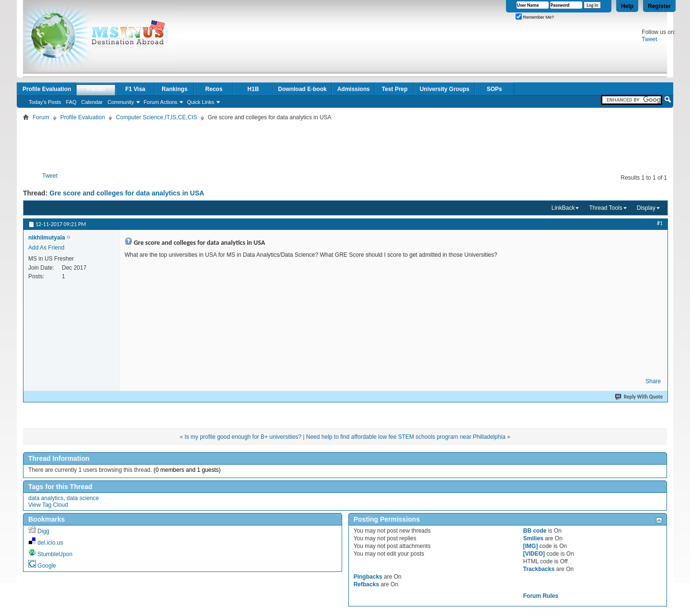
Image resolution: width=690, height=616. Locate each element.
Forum (96, 89)
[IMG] (531, 546)
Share (653, 381)
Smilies (533, 538)
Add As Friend (46, 248)
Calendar (92, 102)
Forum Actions (161, 102)
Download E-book (302, 89)
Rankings (174, 89)
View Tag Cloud (48, 505)
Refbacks (366, 584)
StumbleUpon (55, 554)
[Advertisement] (345, 145)
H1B (253, 89)
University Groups (445, 89)
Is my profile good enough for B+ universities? (243, 437)
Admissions (354, 89)
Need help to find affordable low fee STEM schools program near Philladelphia (406, 437)
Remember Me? (535, 17)
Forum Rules (541, 596)
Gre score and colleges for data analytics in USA (127, 193)
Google (47, 566)
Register (659, 6)
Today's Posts (45, 102)
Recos (214, 89)
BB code (535, 531)
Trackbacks (539, 569)
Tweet (649, 39)
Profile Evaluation (47, 89)
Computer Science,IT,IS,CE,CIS (156, 117)
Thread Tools (605, 208)
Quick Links (201, 102)
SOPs (494, 89)
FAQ (71, 102)
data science (83, 498)
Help (627, 6)
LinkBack (563, 208)
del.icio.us (50, 543)
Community (121, 102)
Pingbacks (368, 577)
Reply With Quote (639, 397)
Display (646, 208)
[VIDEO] (534, 554)
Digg (43, 531)
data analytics (46, 498)
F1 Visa (135, 89)
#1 (660, 223)
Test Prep (395, 89)
